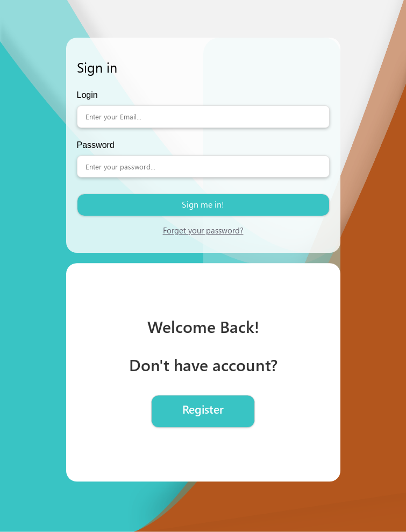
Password (96, 145)
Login (87, 95)
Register (203, 409)
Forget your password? (203, 230)
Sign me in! (203, 204)
